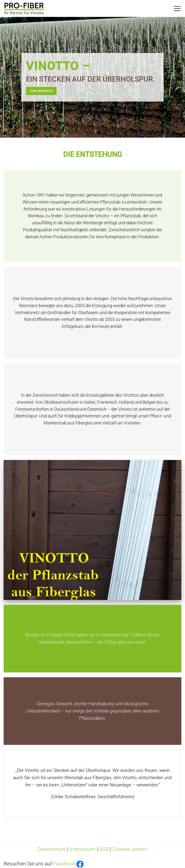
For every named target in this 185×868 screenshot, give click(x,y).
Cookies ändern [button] (130, 849)
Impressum (83, 849)
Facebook (64, 864)
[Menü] (177, 8)
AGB (104, 849)
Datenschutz (52, 849)
